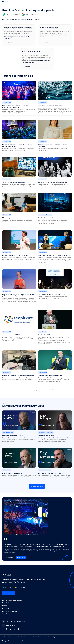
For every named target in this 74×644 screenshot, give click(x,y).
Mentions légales (53, 637)
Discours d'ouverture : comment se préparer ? (16, 255)
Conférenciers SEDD (44, 335)
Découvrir (9, 43)
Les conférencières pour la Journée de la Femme (53, 182)
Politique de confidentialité (40, 637)
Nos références (9, 557)
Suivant (53, 390)
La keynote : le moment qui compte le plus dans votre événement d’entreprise (18, 145)
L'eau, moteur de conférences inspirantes (50, 106)
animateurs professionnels (24, 32)
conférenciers (11, 32)
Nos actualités (6, 603)
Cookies (60, 637)
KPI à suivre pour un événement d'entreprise (15, 218)
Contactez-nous (9, 593)
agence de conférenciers (32, 19)
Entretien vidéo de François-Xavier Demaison (52, 473)
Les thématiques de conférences (12, 600)
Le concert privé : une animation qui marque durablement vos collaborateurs (15, 106)
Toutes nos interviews (37, 486)
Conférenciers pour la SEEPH (11, 335)
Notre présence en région (10, 611)
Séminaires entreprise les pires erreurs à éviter (52, 294)
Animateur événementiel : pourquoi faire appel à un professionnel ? (53, 145)
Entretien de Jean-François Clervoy (13, 436)
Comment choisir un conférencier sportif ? (51, 376)
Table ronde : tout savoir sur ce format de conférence (54, 255)
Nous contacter (21, 557)
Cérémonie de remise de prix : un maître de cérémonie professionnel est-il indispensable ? (18, 295)
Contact (5, 606)
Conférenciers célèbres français (47, 218)
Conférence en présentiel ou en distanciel (14, 182)
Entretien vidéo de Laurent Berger (12, 473)
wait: (22, 641)
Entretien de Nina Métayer (46, 436)
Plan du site (6, 608)
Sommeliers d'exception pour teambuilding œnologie (18, 376)
